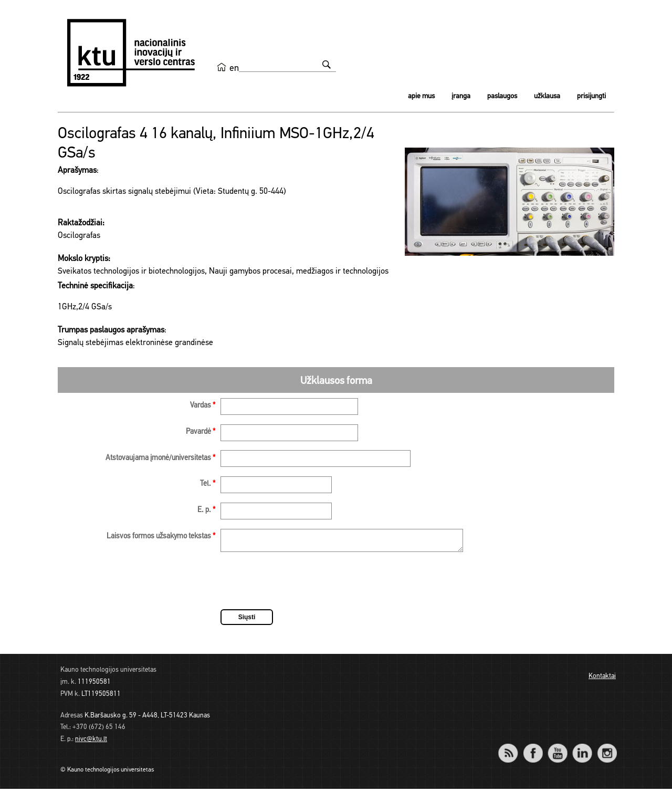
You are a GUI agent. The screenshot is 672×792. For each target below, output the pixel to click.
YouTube (557, 749)
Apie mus (421, 96)
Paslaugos (502, 96)
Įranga (461, 96)
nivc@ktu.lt (91, 742)
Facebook (533, 749)
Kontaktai (602, 679)
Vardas (203, 406)
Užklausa (547, 96)
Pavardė (201, 432)
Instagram (607, 749)
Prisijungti (591, 96)
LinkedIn (582, 749)
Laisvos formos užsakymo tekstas (161, 536)
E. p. (206, 510)
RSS (512, 749)
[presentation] (300, 586)
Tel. (208, 484)
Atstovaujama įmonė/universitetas (160, 458)
